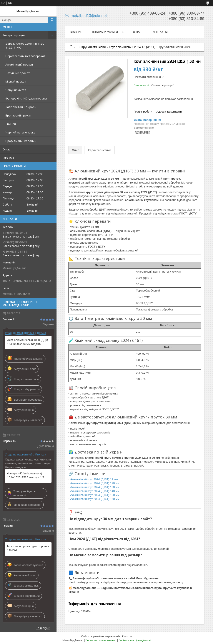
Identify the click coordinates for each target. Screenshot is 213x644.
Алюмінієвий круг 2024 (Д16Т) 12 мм (94, 479)
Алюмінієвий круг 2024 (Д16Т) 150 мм (95, 495)
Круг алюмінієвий (94, 47)
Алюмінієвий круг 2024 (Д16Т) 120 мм (95, 483)
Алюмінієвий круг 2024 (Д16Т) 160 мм (95, 499)
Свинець (12, 124)
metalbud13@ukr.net (16, 294)
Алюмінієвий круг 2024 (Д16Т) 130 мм (95, 487)
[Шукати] (52, 20)
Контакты (160, 32)
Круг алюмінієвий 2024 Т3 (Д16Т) (132, 47)
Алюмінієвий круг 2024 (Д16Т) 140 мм (95, 491)
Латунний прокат (18, 73)
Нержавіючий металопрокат (25, 56)
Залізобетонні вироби (21, 107)
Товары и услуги (14, 35)
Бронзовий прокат (18, 115)
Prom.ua (127, 636)
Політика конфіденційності (135, 640)
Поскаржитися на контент (101, 640)
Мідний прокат (16, 81)
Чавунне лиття (16, 90)
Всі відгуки (43, 628)
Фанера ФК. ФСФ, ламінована (26, 98)
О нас (6, 149)
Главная (76, 32)
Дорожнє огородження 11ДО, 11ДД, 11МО (25, 46)
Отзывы (8, 158)
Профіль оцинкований (21, 141)
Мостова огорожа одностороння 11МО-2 (28, 548)
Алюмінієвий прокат (19, 64)
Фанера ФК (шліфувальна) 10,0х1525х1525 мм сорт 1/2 (26, 475)
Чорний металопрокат (21, 132)
